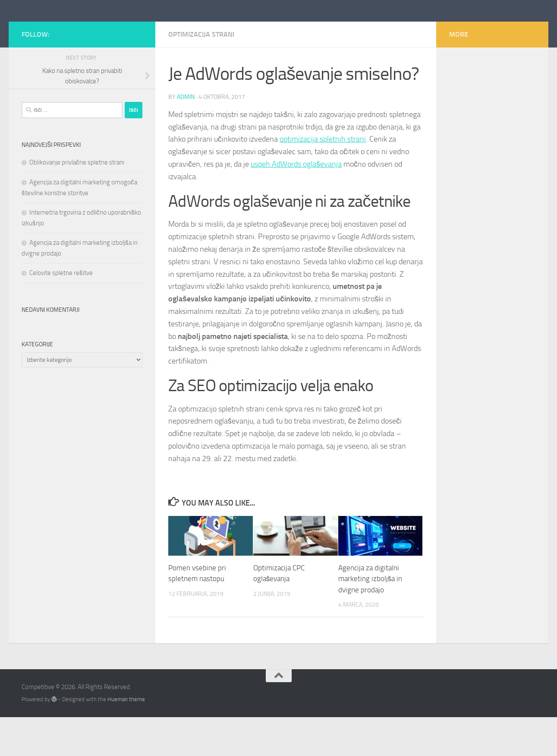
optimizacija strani (201, 73)
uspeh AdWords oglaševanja (296, 203)
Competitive (67, 30)
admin (186, 136)
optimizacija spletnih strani (323, 178)
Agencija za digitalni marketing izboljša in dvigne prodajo (370, 618)
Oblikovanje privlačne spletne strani (77, 201)
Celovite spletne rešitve (61, 312)
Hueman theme (126, 738)
